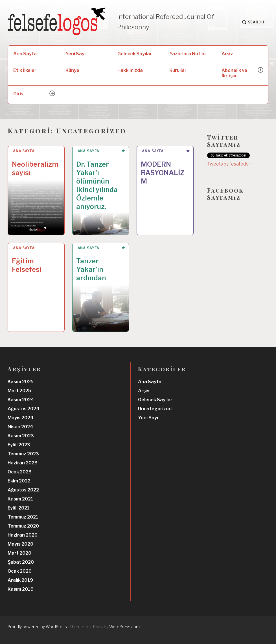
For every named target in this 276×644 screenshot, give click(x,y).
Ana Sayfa (25, 54)
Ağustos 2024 (24, 409)
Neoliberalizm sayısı (35, 168)
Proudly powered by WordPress (37, 627)
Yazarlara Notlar (188, 54)
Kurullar (178, 70)
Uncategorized (155, 409)
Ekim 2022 (19, 481)
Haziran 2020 (23, 535)
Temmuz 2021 (23, 517)
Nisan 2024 (20, 427)
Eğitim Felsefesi (27, 265)
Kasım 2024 (21, 400)
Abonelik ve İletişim (234, 73)
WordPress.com (124, 627)
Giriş (18, 94)
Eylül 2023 (19, 445)
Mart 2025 (19, 391)
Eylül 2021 (19, 508)
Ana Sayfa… (25, 151)
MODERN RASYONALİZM (163, 173)
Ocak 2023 (20, 472)
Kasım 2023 (21, 436)
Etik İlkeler (25, 70)
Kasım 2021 (20, 499)
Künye (72, 70)
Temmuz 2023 (23, 454)
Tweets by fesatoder (229, 164)
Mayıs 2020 (20, 544)
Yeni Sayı (75, 54)
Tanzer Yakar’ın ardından (91, 269)
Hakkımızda (130, 70)
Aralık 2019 (20, 580)
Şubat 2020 (21, 562)
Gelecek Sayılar (135, 54)
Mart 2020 (19, 553)
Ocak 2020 (20, 571)
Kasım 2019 (21, 589)
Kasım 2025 (21, 382)
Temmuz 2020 (23, 526)
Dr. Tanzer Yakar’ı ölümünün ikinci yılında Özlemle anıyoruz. (97, 185)
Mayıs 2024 (21, 418)
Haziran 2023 (23, 463)
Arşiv (227, 54)
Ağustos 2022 (23, 490)
